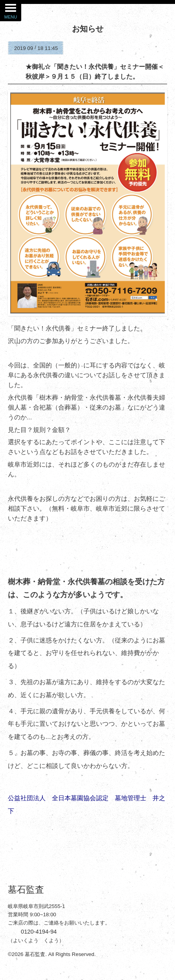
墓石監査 (26, 890)
